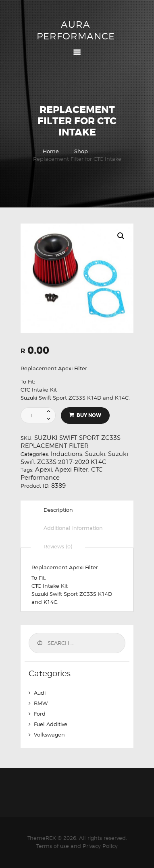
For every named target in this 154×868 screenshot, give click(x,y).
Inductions (67, 454)
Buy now (89, 415)
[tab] (58, 510)
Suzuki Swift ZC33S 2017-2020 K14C (74, 458)
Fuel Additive (51, 724)
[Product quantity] (41, 415)
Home (51, 151)
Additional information (73, 528)
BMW (41, 703)
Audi (40, 693)
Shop (81, 151)
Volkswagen (49, 735)
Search (39, 643)
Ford (40, 714)
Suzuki (95, 454)
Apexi (44, 470)
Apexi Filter (72, 470)
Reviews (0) (58, 546)
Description (58, 510)
